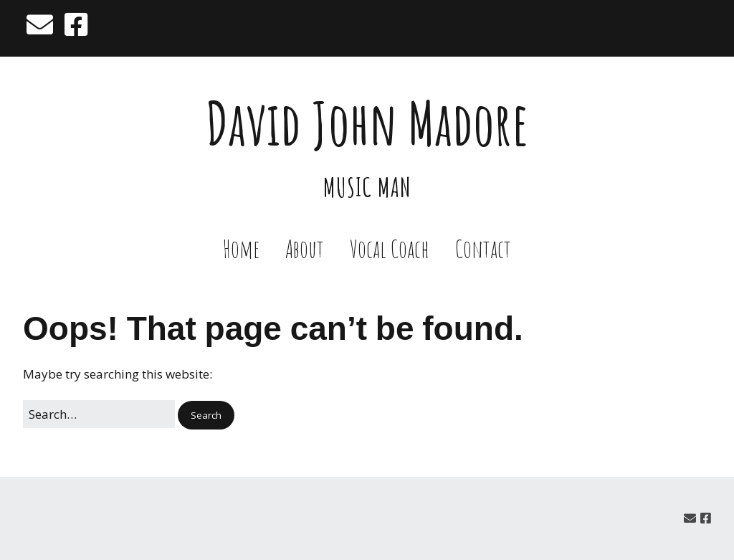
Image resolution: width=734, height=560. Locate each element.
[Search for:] (99, 414)
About (305, 248)
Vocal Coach (390, 248)
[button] (206, 416)
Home (241, 248)
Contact (483, 248)
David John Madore (367, 123)
